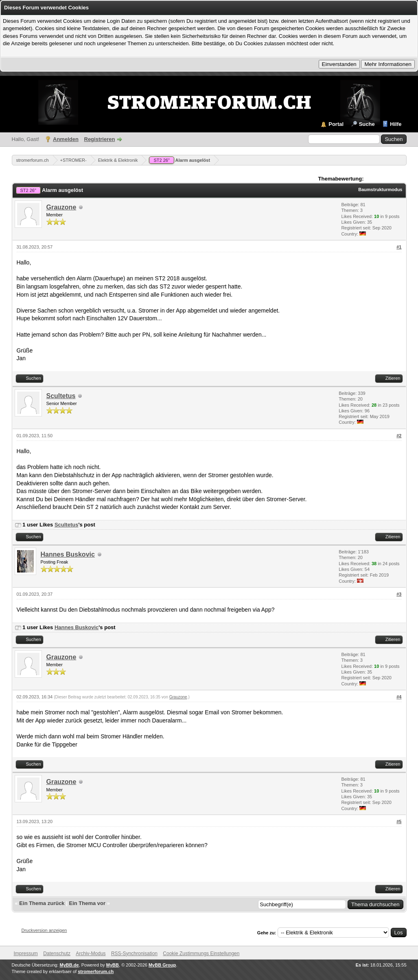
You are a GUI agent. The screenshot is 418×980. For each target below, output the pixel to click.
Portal (336, 124)
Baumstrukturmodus (380, 189)
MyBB (113, 965)
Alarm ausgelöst (179, 160)
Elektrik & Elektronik (118, 160)
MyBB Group (162, 965)
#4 (399, 697)
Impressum (26, 954)
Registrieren (100, 139)
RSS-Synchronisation (134, 954)
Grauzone (61, 207)
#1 (399, 247)
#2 (399, 436)
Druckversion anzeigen (44, 930)
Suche (367, 124)
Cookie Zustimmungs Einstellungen (201, 954)
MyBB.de (69, 965)
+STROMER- (73, 160)
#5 (399, 821)
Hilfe (396, 124)
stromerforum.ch (33, 160)
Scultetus (61, 396)
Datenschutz (57, 954)
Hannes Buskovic (68, 554)
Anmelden (66, 139)
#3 (399, 594)
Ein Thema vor (87, 903)
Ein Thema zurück (42, 903)
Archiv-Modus (91, 954)
